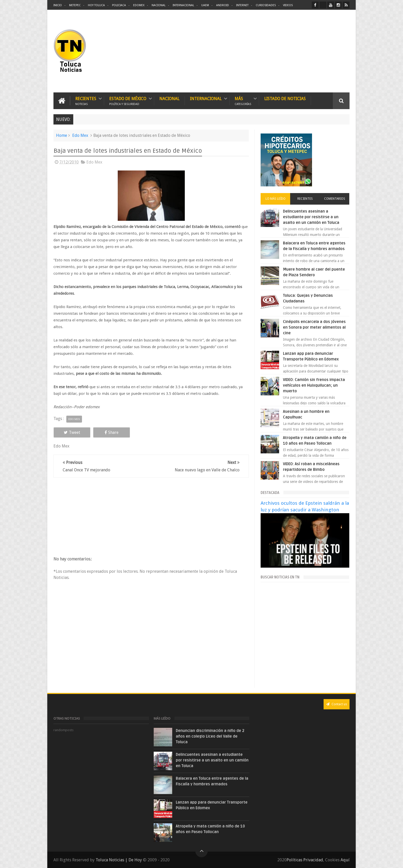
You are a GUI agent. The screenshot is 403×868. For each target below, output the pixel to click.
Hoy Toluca (96, 5)
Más (243, 101)
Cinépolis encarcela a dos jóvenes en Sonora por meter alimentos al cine (314, 327)
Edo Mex (80, 135)
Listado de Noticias (285, 99)
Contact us (337, 704)
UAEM (205, 5)
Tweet (72, 432)
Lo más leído (276, 199)
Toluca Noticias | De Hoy (119, 860)
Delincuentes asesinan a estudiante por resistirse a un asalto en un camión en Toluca (311, 217)
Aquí (345, 860)
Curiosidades (266, 5)
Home (62, 135)
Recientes (86, 101)
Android (223, 5)
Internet (242, 5)
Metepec (75, 5)
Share (112, 432)
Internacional (183, 5)
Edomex (139, 5)
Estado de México (128, 101)
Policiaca (119, 5)
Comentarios (335, 199)
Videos (288, 5)
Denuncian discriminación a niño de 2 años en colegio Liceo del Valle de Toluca (210, 736)
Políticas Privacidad (305, 860)
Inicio (58, 5)
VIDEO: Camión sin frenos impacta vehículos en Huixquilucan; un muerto (314, 385)
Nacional (159, 5)
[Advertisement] (306, 51)
